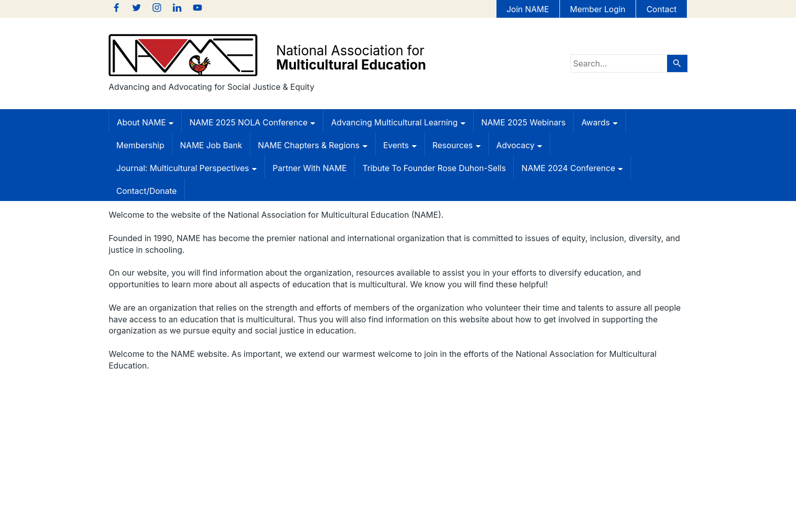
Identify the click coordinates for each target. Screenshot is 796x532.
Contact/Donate (146, 191)
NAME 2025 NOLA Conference (252, 122)
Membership (140, 145)
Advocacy (520, 145)
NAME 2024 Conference (572, 168)
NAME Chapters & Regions (313, 145)
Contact (661, 9)
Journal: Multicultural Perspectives (187, 168)
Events (400, 145)
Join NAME (528, 9)
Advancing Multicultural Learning (398, 122)
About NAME (145, 122)
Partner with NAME (310, 168)
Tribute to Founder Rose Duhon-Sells (434, 168)
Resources (457, 145)
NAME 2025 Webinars (523, 122)
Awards (599, 122)
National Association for (351, 58)
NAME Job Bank (211, 145)
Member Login (598, 9)
